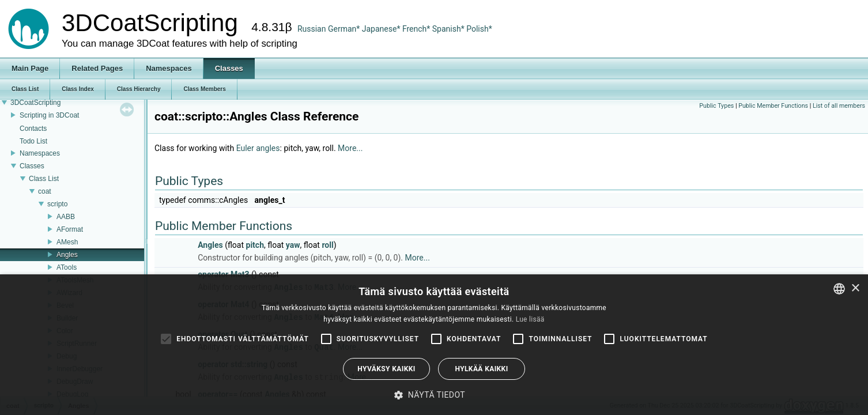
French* (417, 29)
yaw (293, 245)
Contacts (33, 129)
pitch (255, 245)
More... (350, 148)
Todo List (33, 141)
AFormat (70, 229)
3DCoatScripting (35, 103)
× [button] (855, 288)
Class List (44, 179)
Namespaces (40, 153)
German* (345, 29)
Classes (32, 166)
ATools (67, 267)
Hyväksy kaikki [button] (386, 369)
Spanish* (448, 29)
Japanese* (382, 29)
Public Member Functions (773, 106)
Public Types (716, 106)
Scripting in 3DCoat (49, 115)
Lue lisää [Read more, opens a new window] (530, 319)
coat (45, 191)
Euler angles (258, 148)
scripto (57, 204)
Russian (312, 29)
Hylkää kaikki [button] (481, 369)
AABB (66, 217)
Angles (67, 255)
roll (327, 245)
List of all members (839, 106)
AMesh (67, 242)
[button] (434, 395)
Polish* (479, 29)
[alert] (434, 345)
